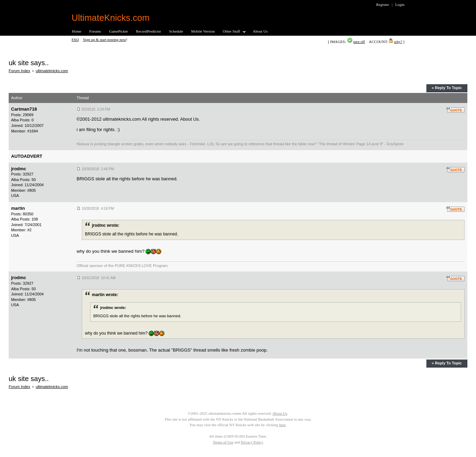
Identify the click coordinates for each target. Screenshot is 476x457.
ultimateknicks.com (52, 71)
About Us (260, 31)
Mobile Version (203, 31)
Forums (95, 31)
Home (77, 31)
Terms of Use (223, 442)
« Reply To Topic (447, 88)
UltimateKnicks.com (111, 18)
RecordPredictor (148, 31)
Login (400, 5)
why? (398, 42)
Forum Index (19, 71)
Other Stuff (232, 32)
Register (383, 5)
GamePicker (118, 31)
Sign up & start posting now (105, 40)
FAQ (75, 40)
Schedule (176, 31)
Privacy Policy (252, 442)
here (282, 425)
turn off (359, 42)
